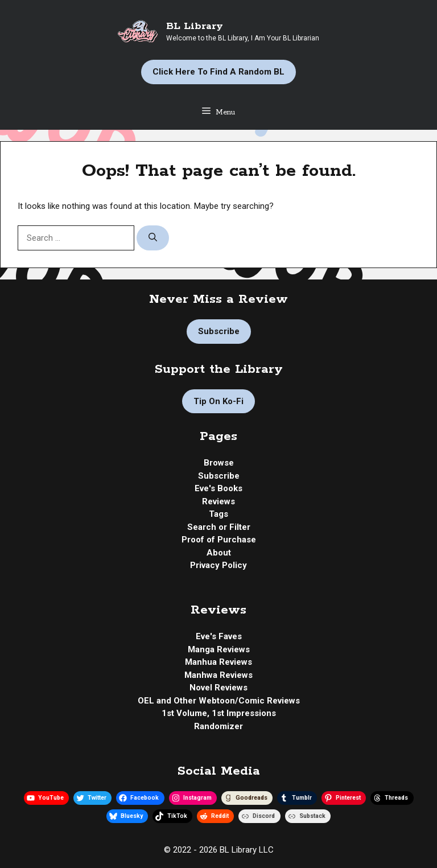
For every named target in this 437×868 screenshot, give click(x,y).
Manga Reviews (219, 649)
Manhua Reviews (218, 662)
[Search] (153, 238)
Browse (219, 463)
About (219, 553)
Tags (218, 514)
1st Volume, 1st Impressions (219, 713)
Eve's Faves (219, 636)
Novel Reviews (218, 688)
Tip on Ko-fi (218, 401)
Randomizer (218, 726)
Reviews (218, 501)
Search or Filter (219, 527)
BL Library (195, 26)
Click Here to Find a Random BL (218, 72)
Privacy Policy (218, 565)
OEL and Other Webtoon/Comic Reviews (219, 701)
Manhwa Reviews (218, 675)
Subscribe (219, 331)
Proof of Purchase (219, 540)
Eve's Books (218, 488)
